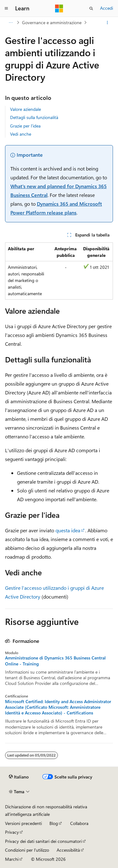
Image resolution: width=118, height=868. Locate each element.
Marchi (12, 859)
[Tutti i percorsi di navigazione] (11, 23)
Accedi (107, 8)
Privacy (12, 832)
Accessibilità (68, 850)
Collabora (79, 823)
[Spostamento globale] (6, 8)
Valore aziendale (25, 109)
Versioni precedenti (23, 823)
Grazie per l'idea (25, 126)
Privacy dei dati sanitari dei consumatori (43, 841)
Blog (54, 823)
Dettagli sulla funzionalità (34, 117)
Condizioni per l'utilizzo (27, 850)
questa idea (68, 530)
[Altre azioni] (107, 23)
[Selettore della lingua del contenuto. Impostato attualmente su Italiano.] (19, 777)
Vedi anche (21, 134)
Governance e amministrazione (52, 22)
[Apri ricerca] (91, 8)
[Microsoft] (59, 8)
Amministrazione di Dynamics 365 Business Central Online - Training (55, 661)
